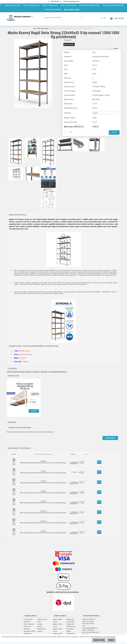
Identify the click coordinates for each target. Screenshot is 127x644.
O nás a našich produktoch (28, 620)
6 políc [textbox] (95, 113)
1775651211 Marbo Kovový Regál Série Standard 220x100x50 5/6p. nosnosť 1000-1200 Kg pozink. (43, 511)
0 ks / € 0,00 (119, 18)
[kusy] (67, 132)
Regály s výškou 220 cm (58, 629)
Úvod (35, 28)
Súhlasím (110, 640)
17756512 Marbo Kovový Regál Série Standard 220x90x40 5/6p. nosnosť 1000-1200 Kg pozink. (43, 481)
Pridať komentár (110, 437)
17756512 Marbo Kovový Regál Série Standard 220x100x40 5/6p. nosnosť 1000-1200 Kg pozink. (43, 491)
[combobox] (105, 112)
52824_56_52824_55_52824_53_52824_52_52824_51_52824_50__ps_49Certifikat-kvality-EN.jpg (37, 371)
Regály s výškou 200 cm (58, 625)
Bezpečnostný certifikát (41, 629)
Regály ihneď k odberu (43, 28)
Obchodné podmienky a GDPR (30, 629)
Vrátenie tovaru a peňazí (42, 620)
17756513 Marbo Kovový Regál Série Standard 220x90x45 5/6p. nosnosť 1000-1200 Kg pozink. (43, 471)
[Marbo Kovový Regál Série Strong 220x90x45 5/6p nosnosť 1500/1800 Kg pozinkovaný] (33, 39)
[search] (81, 17)
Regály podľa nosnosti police (71, 620)
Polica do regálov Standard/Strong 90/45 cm (25, 384)
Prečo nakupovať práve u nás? (29, 625)
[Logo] (20, 18)
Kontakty (40, 624)
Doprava (40, 626)
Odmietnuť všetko (96, 640)
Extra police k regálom (70, 629)
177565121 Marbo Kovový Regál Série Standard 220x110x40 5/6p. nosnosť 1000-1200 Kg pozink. (43, 531)
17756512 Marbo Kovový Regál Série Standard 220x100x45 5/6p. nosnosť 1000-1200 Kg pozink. (43, 501)
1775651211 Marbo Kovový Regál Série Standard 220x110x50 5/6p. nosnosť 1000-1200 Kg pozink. (43, 521)
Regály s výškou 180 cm (58, 620)
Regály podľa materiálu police (71, 625)
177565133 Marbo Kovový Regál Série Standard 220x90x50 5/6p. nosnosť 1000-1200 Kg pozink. (43, 461)
